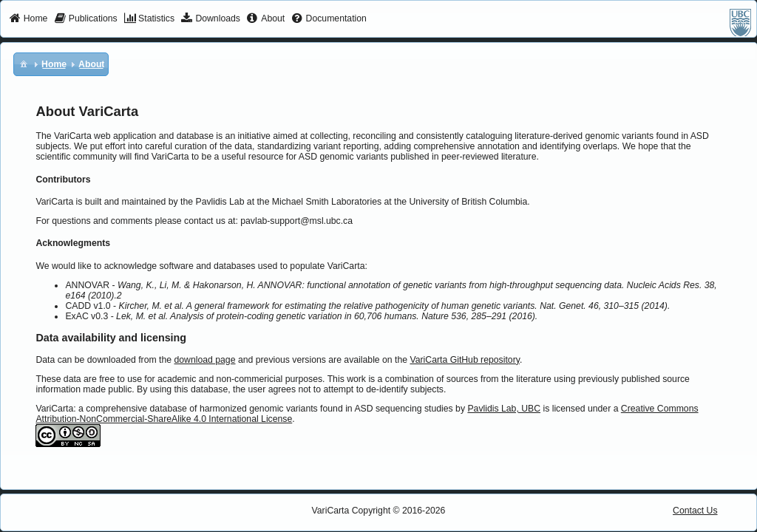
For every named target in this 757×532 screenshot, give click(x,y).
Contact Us (695, 511)
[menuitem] (28, 19)
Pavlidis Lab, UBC (504, 409)
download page (204, 360)
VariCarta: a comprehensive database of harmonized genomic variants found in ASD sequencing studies (244, 409)
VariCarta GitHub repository (464, 360)
